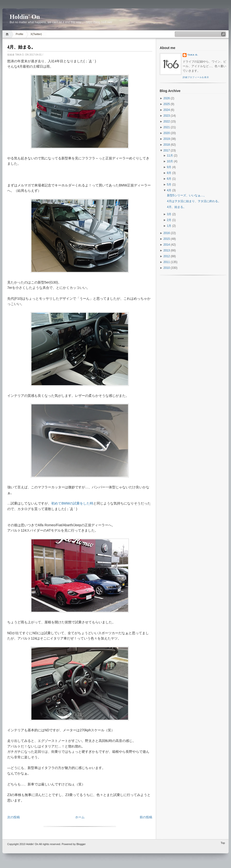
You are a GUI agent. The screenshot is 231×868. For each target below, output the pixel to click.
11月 (170, 156)
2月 (169, 220)
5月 (169, 185)
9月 (169, 167)
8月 (169, 173)
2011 (167, 262)
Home (8, 34)
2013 (167, 250)
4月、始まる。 (21, 47)
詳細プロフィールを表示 (196, 77)
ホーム (80, 817)
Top (223, 843)
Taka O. (193, 55)
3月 (169, 214)
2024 (167, 110)
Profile (19, 34)
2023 (167, 116)
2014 (167, 245)
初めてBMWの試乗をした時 (72, 503)
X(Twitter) (36, 34)
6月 (169, 179)
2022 (167, 121)
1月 (169, 226)
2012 (167, 256)
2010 (167, 268)
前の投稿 (146, 817)
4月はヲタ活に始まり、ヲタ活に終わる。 (194, 201)
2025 (167, 104)
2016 (167, 233)
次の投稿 (14, 817)
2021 (167, 127)
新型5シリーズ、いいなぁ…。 (187, 195)
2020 (167, 133)
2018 (167, 145)
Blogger (81, 844)
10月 (170, 161)
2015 (167, 239)
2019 (167, 139)
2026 (167, 98)
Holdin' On (25, 17)
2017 (167, 150)
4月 (169, 190)
